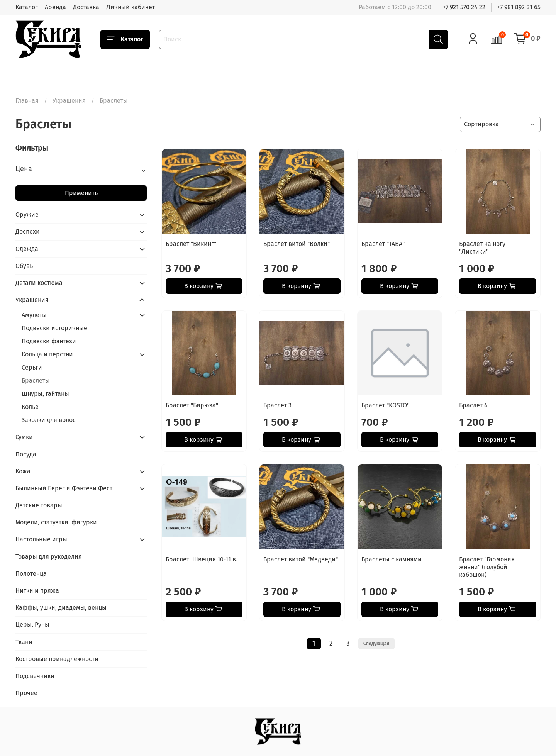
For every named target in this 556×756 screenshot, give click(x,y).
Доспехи (28, 231)
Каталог (27, 7)
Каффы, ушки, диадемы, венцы (61, 608)
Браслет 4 (473, 405)
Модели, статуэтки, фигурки (56, 522)
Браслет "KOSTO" (385, 405)
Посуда (26, 454)
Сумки (24, 437)
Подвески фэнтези (49, 341)
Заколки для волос (49, 420)
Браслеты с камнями (392, 559)
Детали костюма (39, 283)
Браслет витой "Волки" (297, 244)
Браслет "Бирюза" (192, 405)
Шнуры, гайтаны (45, 394)
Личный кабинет (131, 7)
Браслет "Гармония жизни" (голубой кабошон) (487, 567)
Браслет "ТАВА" (383, 244)
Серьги (32, 367)
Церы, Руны (32, 625)
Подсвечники (35, 676)
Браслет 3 (277, 405)
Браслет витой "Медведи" (301, 559)
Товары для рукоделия (49, 557)
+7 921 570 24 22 (464, 7)
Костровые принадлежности (57, 659)
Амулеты (34, 315)
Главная (27, 101)
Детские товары (39, 505)
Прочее (26, 693)
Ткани (24, 642)
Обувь (24, 266)
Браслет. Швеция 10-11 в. (202, 559)
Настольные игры (41, 539)
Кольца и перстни (47, 354)
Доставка (86, 7)
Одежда (27, 249)
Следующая (376, 644)
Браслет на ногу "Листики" (482, 248)
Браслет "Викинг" (191, 244)
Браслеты (36, 381)
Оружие (27, 214)
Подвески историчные (54, 328)
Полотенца (31, 574)
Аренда (55, 7)
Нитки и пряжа (37, 591)
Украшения (69, 101)
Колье (30, 407)
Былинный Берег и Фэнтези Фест (64, 488)
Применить (81, 193)
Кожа (23, 471)
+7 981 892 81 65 (519, 7)
